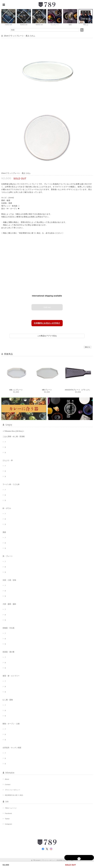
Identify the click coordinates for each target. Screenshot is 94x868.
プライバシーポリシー (13, 789)
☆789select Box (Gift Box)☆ (13, 431)
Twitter (7, 818)
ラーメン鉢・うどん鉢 (11, 484)
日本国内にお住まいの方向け (47, 322)
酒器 (4, 532)
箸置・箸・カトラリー (11, 675)
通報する (88, 347)
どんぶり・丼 (8, 460)
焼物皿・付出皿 (9, 628)
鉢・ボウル (7, 508)
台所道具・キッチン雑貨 (12, 747)
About (7, 779)
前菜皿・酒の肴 (9, 651)
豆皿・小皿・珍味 (9, 580)
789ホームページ (11, 808)
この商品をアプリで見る (47, 335)
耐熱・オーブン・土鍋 (11, 723)
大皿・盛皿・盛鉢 (9, 604)
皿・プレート (8, 556)
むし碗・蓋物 (8, 699)
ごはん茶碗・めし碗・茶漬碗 (14, 436)
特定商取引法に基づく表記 (14, 795)
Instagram (9, 824)
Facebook (8, 813)
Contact (8, 784)
